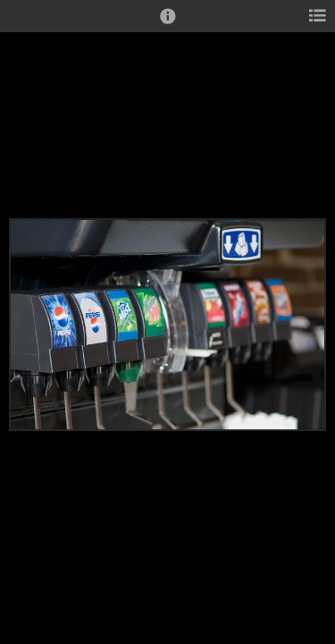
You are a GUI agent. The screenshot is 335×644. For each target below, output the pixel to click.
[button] (168, 24)
